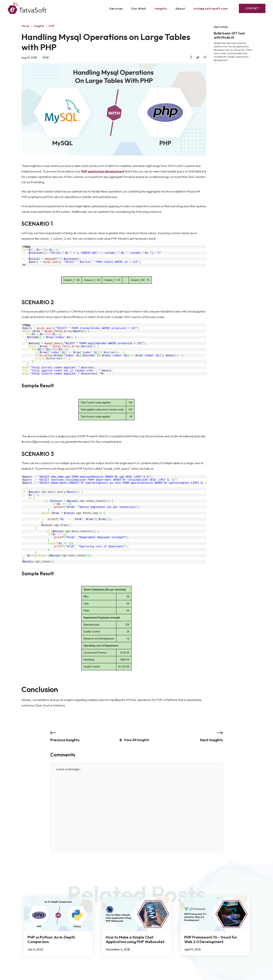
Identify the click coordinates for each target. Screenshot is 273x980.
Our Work (139, 8)
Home (25, 26)
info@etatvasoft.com (211, 8)
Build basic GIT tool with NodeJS (229, 35)
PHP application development (103, 171)
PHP (52, 26)
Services (116, 8)
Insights (161, 8)
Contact (252, 8)
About (180, 8)
